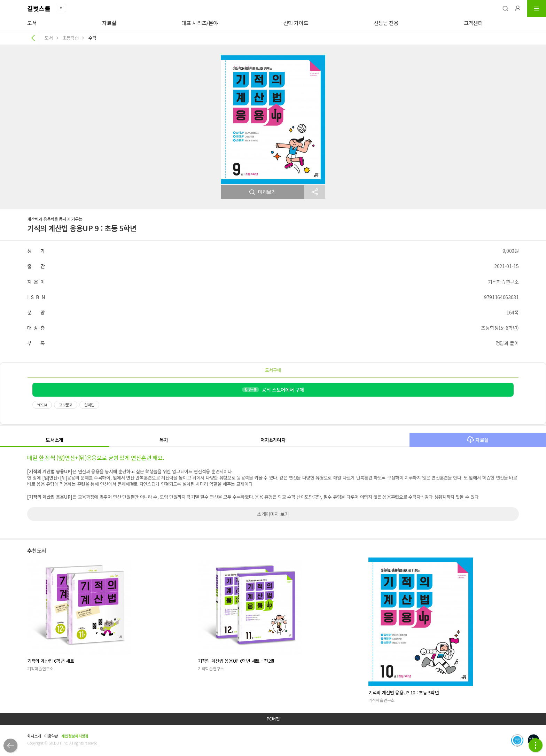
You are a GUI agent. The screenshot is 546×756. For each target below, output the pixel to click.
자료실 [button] (478, 440)
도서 (32, 23)
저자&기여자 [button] (273, 440)
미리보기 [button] (263, 192)
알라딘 (89, 405)
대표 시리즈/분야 (200, 23)
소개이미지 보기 (273, 514)
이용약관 (51, 736)
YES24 (42, 405)
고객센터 (473, 23)
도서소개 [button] (54, 440)
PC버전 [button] (273, 719)
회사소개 (34, 736)
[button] (505, 8)
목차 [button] (164, 440)
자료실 (109, 23)
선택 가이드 (296, 23)
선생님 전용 (386, 23)
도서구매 (273, 370)
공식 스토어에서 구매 (273, 390)
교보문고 (66, 405)
